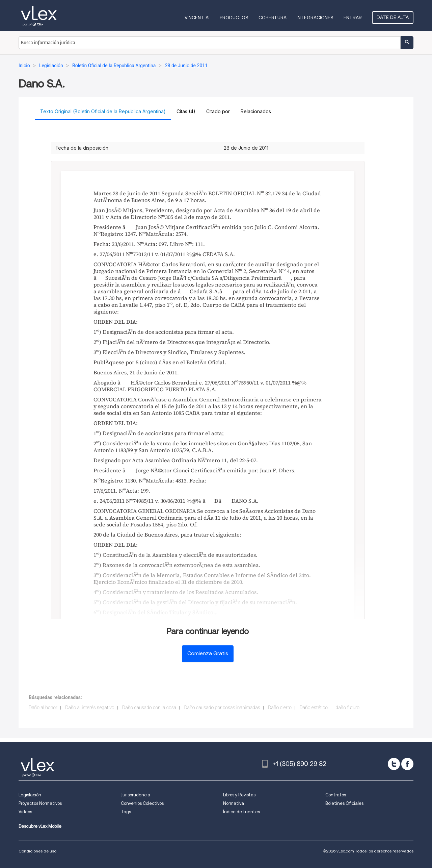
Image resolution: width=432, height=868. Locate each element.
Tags (126, 812)
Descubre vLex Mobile (40, 826)
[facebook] (407, 764)
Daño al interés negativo (90, 708)
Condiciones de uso (37, 851)
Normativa (234, 803)
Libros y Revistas (239, 795)
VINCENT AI (197, 18)
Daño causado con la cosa (149, 708)
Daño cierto (280, 708)
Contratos (336, 795)
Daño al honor (43, 708)
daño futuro (347, 708)
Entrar (353, 18)
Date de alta (393, 17)
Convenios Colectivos (142, 803)
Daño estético (314, 708)
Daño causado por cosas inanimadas (222, 708)
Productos (234, 18)
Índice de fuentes (241, 812)
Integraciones (315, 18)
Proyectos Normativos (40, 803)
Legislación (30, 795)
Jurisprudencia (136, 795)
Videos (25, 812)
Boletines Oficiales (344, 803)
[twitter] (394, 764)
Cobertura (273, 18)
